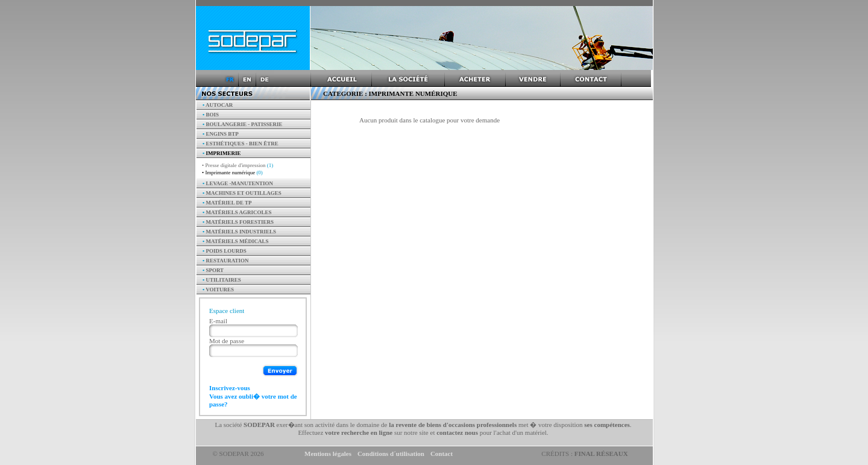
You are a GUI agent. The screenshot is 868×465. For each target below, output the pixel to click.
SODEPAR (259, 425)
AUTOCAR (218, 105)
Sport (213, 270)
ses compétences (607, 425)
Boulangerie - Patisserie (243, 124)
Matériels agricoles (237, 212)
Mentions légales (328, 454)
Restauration (226, 261)
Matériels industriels (239, 232)
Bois (211, 115)
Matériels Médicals (236, 241)
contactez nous (457, 432)
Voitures (218, 289)
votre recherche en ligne (359, 432)
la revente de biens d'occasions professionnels (453, 425)
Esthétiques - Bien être (241, 144)
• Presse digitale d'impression (237, 165)
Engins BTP (221, 134)
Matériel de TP (227, 203)
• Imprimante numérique (232, 172)
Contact (442, 454)
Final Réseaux (601, 454)
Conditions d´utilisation (391, 454)
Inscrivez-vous (230, 388)
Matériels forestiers (238, 222)
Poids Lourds (225, 251)
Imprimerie (222, 153)
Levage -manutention (238, 183)
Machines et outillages (242, 193)
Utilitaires (222, 280)
